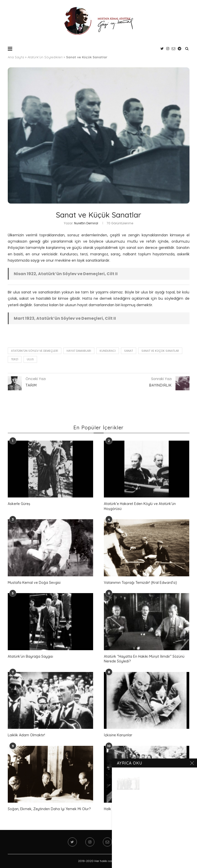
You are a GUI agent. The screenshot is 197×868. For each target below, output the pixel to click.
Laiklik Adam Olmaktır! (26, 735)
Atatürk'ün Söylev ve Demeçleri (35, 351)
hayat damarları (79, 351)
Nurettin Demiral (86, 223)
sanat (129, 351)
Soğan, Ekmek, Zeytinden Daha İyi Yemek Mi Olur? (49, 809)
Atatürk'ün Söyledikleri (45, 57)
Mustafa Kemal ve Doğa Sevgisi (34, 583)
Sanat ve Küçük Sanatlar (160, 351)
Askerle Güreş (19, 504)
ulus (30, 359)
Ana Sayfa (16, 57)
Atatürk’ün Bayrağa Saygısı (30, 656)
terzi (15, 359)
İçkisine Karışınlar (118, 735)
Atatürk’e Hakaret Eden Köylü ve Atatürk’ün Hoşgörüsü (140, 506)
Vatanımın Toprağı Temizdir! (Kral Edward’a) (140, 583)
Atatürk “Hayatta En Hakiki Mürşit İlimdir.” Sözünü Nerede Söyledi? (144, 659)
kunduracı (108, 351)
